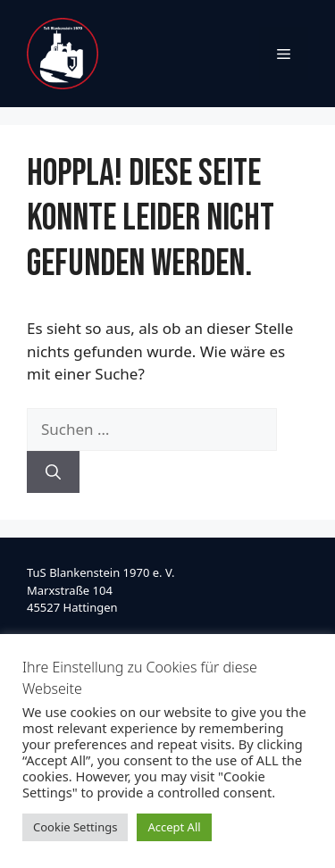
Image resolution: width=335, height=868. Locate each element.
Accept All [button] (174, 827)
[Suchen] (53, 472)
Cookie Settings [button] (75, 827)
